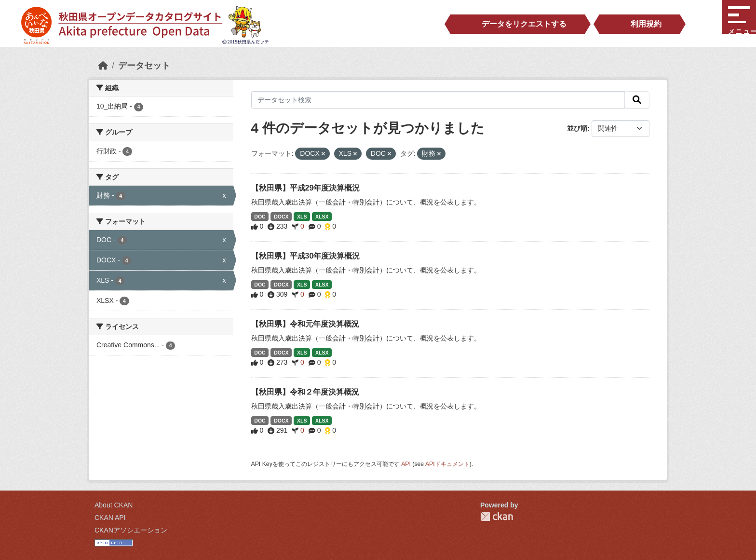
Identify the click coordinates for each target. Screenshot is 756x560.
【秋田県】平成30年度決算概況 (306, 256)
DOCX (281, 217)
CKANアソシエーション (131, 530)
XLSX (322, 217)
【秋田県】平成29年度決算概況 (306, 188)
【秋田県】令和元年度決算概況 (305, 324)
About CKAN (114, 505)
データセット (144, 66)
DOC (260, 217)
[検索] (637, 100)
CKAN (497, 516)
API (406, 464)
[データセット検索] (438, 100)
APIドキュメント (447, 464)
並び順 (577, 128)
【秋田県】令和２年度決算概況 (305, 392)
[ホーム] (103, 66)
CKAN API (110, 518)
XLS (302, 217)
